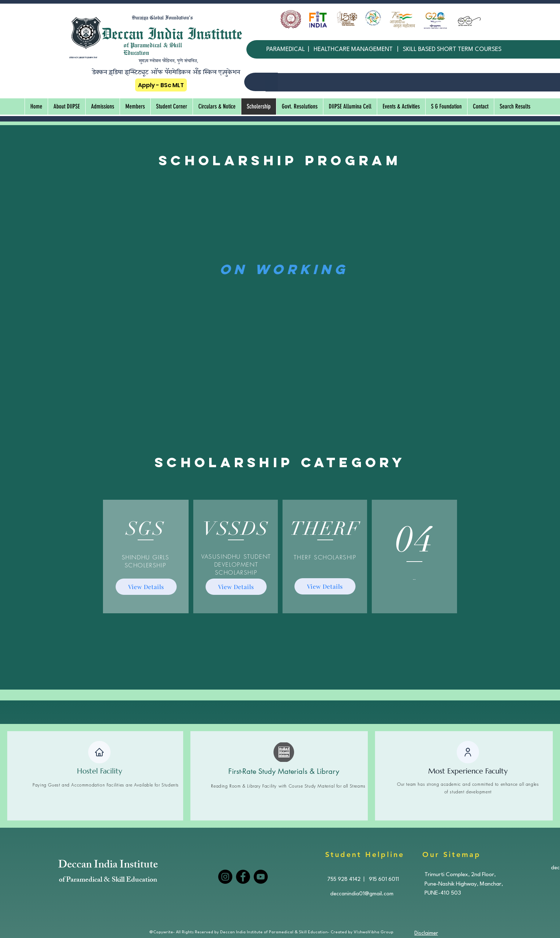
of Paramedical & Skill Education (108, 880)
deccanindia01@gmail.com (362, 894)
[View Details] (146, 587)
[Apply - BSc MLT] (161, 85)
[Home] (99, 752)
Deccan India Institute (108, 866)
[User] (468, 752)
